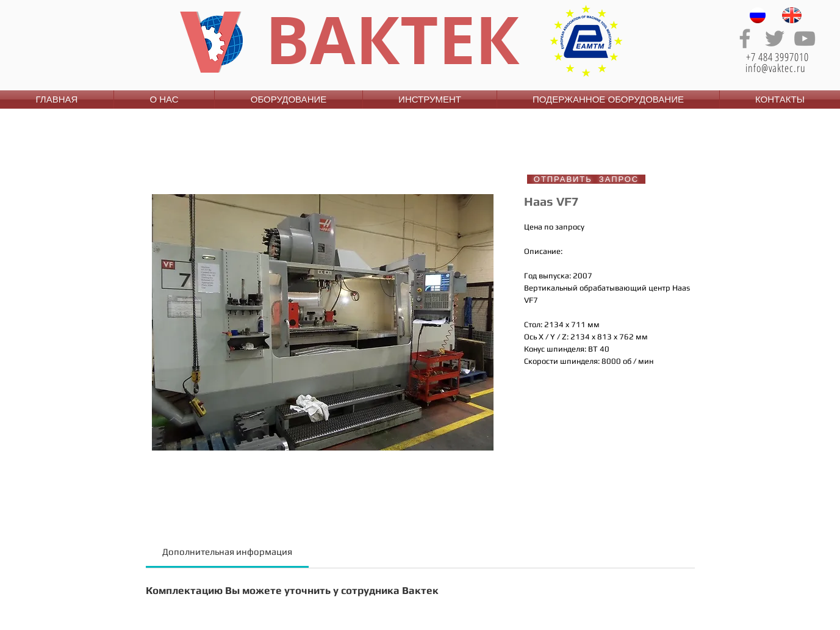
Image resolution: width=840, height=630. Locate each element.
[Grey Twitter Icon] (775, 38)
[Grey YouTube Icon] (805, 38)
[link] (227, 552)
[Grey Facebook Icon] (745, 38)
